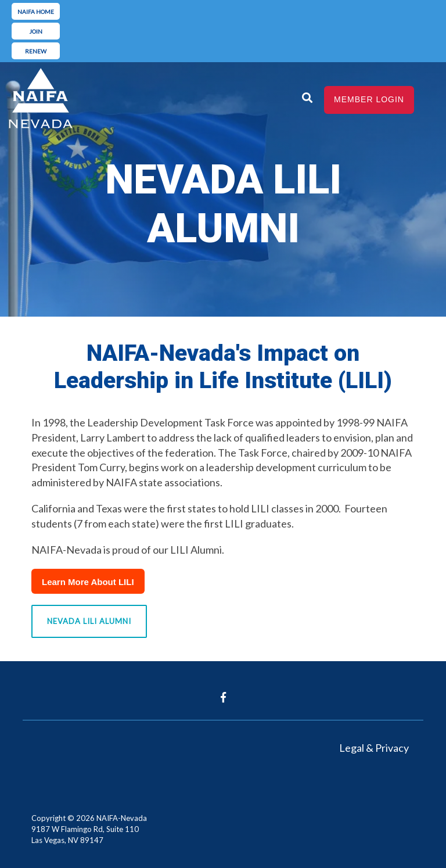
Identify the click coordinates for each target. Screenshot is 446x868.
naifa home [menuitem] (36, 12)
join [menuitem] (36, 31)
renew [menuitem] (36, 51)
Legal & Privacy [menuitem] (374, 748)
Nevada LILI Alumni (89, 621)
